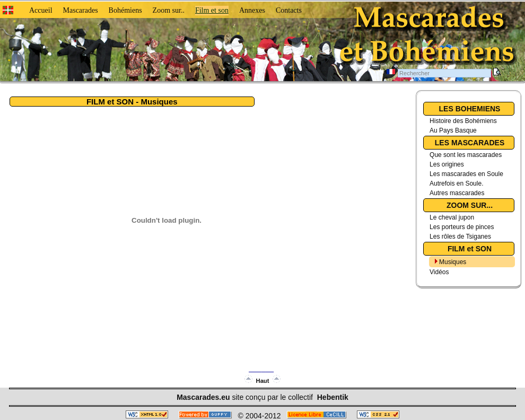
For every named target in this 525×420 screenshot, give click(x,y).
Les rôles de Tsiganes (460, 237)
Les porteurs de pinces (462, 227)
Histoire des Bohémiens (463, 121)
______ (261, 368)
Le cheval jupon (452, 217)
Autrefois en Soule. (456, 183)
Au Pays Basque (453, 130)
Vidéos (439, 272)
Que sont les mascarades (466, 155)
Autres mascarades (457, 193)
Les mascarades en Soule (466, 174)
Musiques (453, 262)
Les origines (447, 164)
